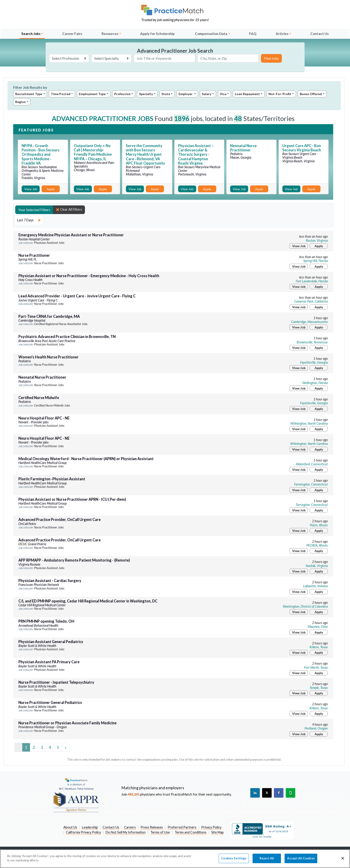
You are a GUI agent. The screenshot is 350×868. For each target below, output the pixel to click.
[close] (29, 220)
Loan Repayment (247, 94)
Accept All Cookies (301, 861)
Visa (223, 94)
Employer (186, 94)
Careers (130, 827)
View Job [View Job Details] (31, 189)
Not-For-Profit (280, 94)
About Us (70, 827)
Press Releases (152, 827)
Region (20, 102)
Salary (207, 94)
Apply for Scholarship (157, 34)
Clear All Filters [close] (69, 210)
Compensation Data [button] (211, 34)
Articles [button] (282, 34)
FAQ (253, 34)
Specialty (146, 94)
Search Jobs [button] (31, 34)
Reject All (267, 861)
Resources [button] (110, 34)
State (166, 94)
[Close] (343, 861)
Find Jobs (271, 58)
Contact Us (319, 34)
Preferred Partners (182, 827)
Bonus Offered (311, 94)
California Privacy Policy (83, 832)
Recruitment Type (29, 94)
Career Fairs (72, 34)
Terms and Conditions (191, 832)
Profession (122, 94)
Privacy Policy (211, 827)
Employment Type (92, 94)
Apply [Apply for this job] (51, 189)
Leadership (90, 827)
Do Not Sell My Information (126, 832)
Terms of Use (160, 832)
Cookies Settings (234, 861)
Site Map (217, 832)
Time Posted (61, 94)
